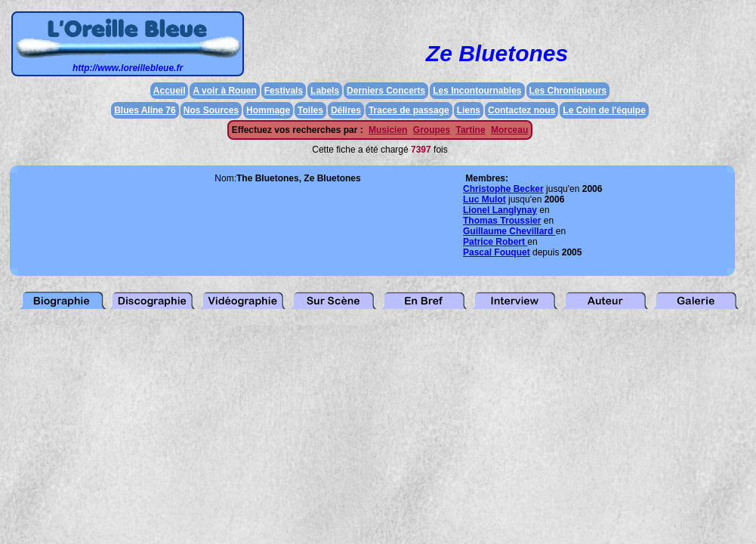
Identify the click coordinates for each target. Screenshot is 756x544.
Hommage (268, 110)
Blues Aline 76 (145, 110)
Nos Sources (211, 110)
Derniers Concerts (386, 91)
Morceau (509, 130)
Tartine (470, 130)
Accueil (170, 91)
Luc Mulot (484, 199)
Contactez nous (521, 110)
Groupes (432, 130)
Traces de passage (409, 110)
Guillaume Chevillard (509, 231)
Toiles (310, 110)
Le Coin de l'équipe (604, 110)
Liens (469, 110)
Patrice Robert (495, 242)
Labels (325, 91)
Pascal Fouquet (497, 252)
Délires (346, 110)
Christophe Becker (503, 189)
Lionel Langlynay (500, 210)
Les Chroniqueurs (568, 91)
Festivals (284, 91)
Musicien (388, 130)
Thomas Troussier (502, 221)
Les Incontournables (477, 91)
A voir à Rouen (224, 91)
